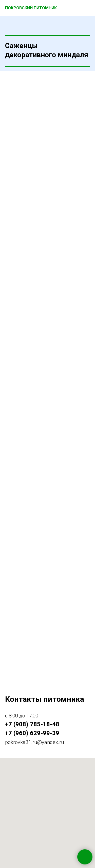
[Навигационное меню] (86, 8)
